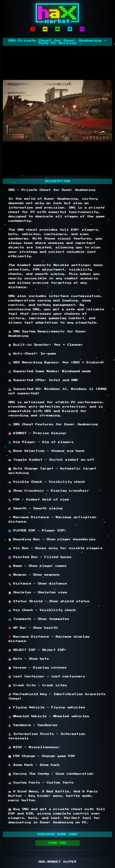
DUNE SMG (57, 843)
